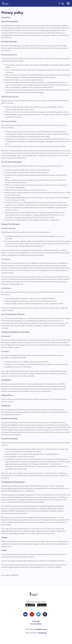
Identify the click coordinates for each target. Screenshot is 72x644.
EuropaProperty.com (41, 629)
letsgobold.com (43, 633)
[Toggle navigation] (68, 4)
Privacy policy (36, 621)
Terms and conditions (36, 624)
